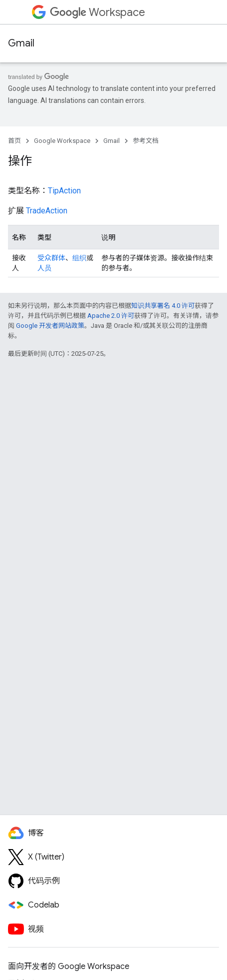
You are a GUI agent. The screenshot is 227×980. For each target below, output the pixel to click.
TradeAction (47, 211)
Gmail (21, 43)
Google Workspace (62, 141)
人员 (44, 268)
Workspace (98, 12)
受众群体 (51, 258)
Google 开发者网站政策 (50, 326)
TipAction (64, 191)
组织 (79, 258)
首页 (14, 141)
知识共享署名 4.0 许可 (163, 306)
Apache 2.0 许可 (111, 316)
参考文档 (146, 141)
